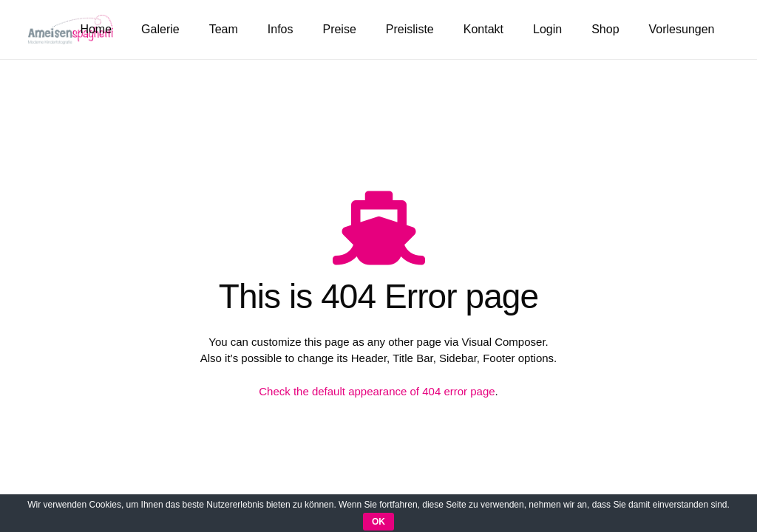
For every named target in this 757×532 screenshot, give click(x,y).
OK (378, 522)
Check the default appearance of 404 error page (377, 391)
